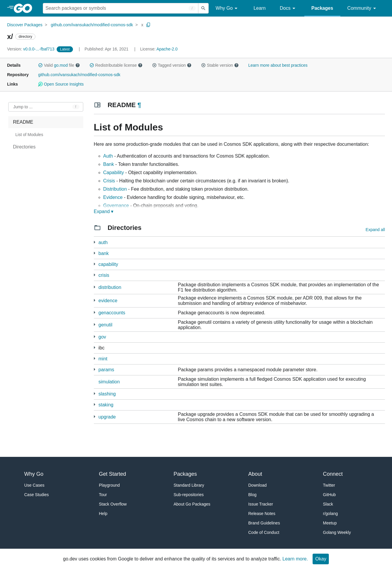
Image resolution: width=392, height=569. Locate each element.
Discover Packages (25, 25)
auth (103, 242)
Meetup (330, 523)
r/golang (330, 514)
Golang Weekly (337, 532)
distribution (110, 287)
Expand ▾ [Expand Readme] (104, 211)
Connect (333, 474)
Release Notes (262, 514)
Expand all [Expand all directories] (375, 230)
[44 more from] (95, 348)
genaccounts (112, 313)
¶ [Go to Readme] (139, 105)
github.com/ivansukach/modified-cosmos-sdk (92, 25)
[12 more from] (95, 287)
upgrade (107, 417)
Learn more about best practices (278, 65)
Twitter (329, 485)
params (106, 370)
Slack (328, 504)
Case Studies (36, 495)
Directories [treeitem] (24, 147)
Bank (109, 164)
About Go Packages (192, 504)
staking (106, 405)
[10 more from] (95, 253)
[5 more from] (95, 275)
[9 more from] (95, 300)
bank (104, 253)
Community (363, 8)
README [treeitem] (23, 122)
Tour (103, 495)
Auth (108, 156)
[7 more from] (95, 358)
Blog (252, 495)
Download (257, 485)
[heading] (25, 8)
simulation (109, 382)
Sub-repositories (189, 495)
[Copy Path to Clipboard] (148, 25)
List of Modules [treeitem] (29, 135)
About (255, 474)
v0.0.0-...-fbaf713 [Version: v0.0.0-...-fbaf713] (31, 49)
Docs (289, 8)
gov (102, 337)
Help (103, 514)
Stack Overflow (113, 504)
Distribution (115, 189)
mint (103, 359)
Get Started (112, 474)
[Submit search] (203, 8)
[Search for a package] (121, 8)
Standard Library (189, 485)
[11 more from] (95, 337)
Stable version (220, 65)
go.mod (61, 65)
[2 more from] (95, 312)
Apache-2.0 (167, 49)
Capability (114, 173)
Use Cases (34, 485)
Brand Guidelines (264, 523)
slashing (107, 394)
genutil (106, 325)
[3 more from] (95, 264)
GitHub (329, 495)
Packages (322, 8)
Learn (260, 8)
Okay (321, 559)
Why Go (228, 8)
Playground (109, 485)
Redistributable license (116, 65)
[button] (40, 65)
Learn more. (295, 559)
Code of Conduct (264, 532)
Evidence (113, 197)
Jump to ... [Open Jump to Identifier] (23, 107)
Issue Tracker (261, 504)
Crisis (109, 181)
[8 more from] (95, 324)
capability (108, 264)
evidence (108, 301)
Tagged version (172, 65)
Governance (116, 206)
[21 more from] (95, 242)
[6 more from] (95, 417)
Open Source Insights (61, 84)
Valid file (59, 65)
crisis (104, 275)
